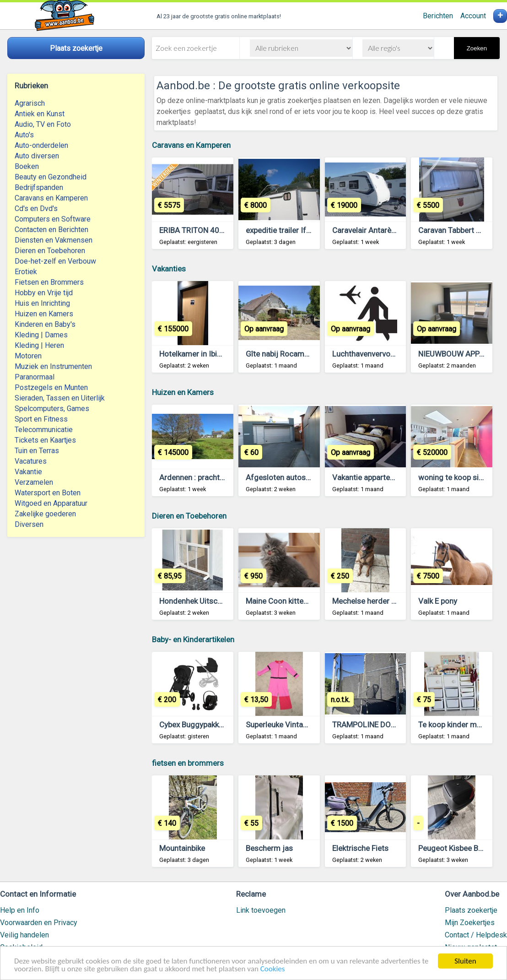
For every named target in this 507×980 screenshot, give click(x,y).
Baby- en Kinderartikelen (193, 639)
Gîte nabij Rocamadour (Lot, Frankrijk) (311, 354)
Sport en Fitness (41, 419)
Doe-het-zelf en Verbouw (55, 261)
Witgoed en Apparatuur (51, 503)
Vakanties (169, 269)
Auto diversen (37, 156)
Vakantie (28, 472)
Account (473, 16)
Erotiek (26, 272)
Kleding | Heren (39, 345)
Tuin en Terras (37, 451)
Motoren (28, 356)
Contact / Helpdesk (476, 935)
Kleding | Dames (41, 335)
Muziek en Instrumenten (53, 366)
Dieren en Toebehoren (50, 251)
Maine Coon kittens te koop (292, 601)
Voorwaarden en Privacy (39, 923)
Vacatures (31, 461)
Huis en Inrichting (42, 303)
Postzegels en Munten (51, 387)
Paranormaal (35, 377)
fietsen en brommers (188, 763)
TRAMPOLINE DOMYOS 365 (380, 725)
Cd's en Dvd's (36, 208)
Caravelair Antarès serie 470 (381, 230)
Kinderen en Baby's (45, 324)
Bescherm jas (269, 848)
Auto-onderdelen (41, 145)
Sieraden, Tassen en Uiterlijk (60, 398)
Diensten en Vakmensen (54, 240)
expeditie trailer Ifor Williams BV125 (308, 230)
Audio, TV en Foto (43, 124)
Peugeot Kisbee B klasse (460, 848)
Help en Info (20, 910)
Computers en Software (53, 219)
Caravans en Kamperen (51, 198)
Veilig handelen (24, 935)
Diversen (29, 524)
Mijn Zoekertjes (470, 923)
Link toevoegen (261, 910)
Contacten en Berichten (51, 230)
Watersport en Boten (48, 493)
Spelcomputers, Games (52, 409)
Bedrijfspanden (39, 187)
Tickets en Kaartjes (45, 440)
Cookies (273, 970)
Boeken (27, 166)
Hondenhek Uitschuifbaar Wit (209, 601)
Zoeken (477, 48)
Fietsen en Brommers (49, 282)
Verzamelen (34, 482)
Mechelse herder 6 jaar (372, 601)
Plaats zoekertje (471, 910)
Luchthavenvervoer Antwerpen (384, 354)
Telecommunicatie (44, 430)
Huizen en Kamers (44, 314)
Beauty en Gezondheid (51, 177)
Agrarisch (30, 103)
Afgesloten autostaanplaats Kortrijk (307, 477)
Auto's (24, 135)
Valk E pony (438, 601)
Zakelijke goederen (45, 514)
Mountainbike (182, 848)
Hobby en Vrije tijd (44, 293)
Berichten (438, 16)
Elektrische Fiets (360, 848)
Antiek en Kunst (40, 114)
